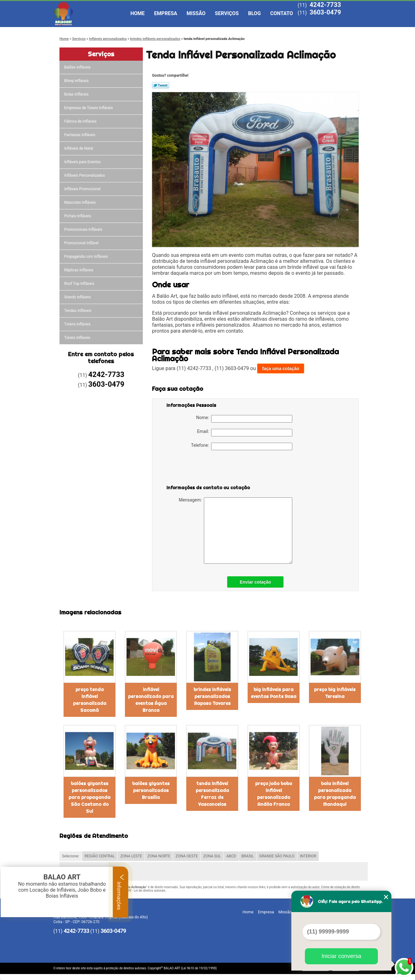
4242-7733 (325, 5)
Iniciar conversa (341, 956)
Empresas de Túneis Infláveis (89, 108)
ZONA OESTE (187, 856)
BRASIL (248, 856)
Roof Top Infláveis (80, 284)
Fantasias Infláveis (80, 135)
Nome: (244, 419)
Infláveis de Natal (79, 148)
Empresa (166, 13)
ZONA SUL (212, 856)
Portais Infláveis (78, 216)
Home (138, 13)
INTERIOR (308, 856)
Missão (196, 13)
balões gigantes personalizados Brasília (151, 790)
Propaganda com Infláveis (87, 257)
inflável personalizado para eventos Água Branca (151, 700)
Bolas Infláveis (77, 94)
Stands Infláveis (78, 297)
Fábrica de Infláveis (81, 121)
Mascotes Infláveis (80, 202)
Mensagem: (236, 531)
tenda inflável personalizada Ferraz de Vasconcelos (212, 794)
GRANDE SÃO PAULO (277, 856)
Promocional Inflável (82, 243)
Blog (255, 13)
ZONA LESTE (131, 856)
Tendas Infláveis (78, 311)
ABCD (231, 856)
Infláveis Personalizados (85, 175)
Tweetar (161, 85)
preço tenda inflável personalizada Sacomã (90, 700)
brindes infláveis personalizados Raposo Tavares (212, 696)
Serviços (227, 13)
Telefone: (242, 446)
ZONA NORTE (159, 856)
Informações (121, 892)
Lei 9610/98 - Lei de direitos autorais (140, 891)
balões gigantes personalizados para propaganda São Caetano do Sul (90, 797)
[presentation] (206, 469)
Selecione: (71, 856)
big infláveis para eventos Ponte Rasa (274, 693)
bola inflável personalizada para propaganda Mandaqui (335, 794)
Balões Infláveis (78, 67)
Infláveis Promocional (83, 189)
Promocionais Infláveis (84, 230)
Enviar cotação (255, 582)
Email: (245, 433)
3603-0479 (325, 12)
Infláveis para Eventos (83, 162)
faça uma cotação (281, 368)
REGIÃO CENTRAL (100, 856)
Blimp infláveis (77, 81)
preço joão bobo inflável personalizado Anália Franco (274, 794)
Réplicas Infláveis (79, 270)
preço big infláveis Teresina (335, 693)
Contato (282, 13)
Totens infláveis (78, 324)
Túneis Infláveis (78, 338)
